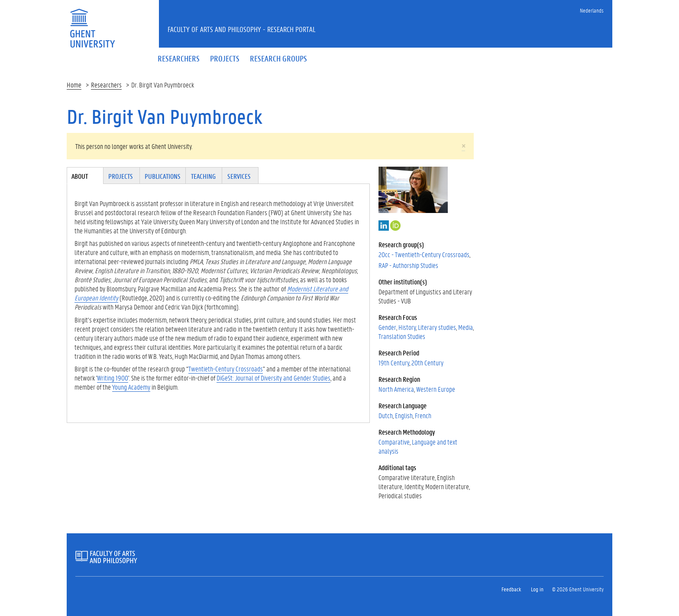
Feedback (511, 589)
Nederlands (592, 10)
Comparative (394, 442)
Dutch (386, 415)
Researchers (106, 85)
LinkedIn (384, 226)
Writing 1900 (113, 378)
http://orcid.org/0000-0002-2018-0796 (395, 226)
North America (396, 389)
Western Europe (436, 389)
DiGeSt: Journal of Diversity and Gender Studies (273, 378)
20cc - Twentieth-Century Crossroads (424, 254)
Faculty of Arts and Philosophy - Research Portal (242, 29)
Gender (387, 327)
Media (466, 327)
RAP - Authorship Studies (408, 265)
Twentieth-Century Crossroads (226, 369)
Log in (537, 589)
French (423, 415)
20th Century (427, 363)
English (404, 415)
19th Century (394, 363)
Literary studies (437, 327)
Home (74, 85)
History (407, 327)
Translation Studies (402, 336)
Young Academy (131, 387)
